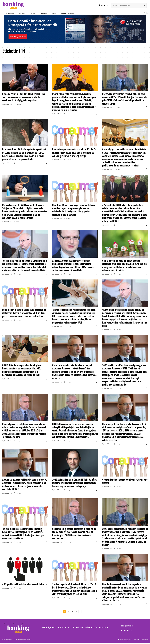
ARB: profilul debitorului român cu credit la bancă (24, 584)
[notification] (140, 13)
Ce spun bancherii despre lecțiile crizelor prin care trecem (125, 481)
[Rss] (107, 5)
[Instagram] (102, 5)
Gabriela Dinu (8, 104)
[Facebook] (99, 5)
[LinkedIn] (105, 5)
